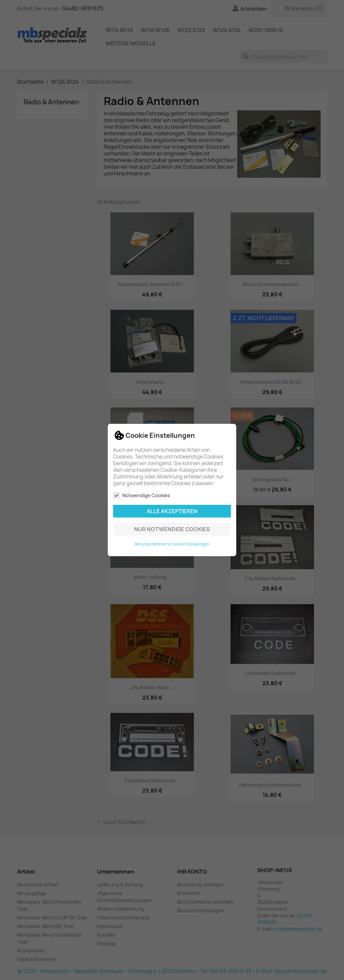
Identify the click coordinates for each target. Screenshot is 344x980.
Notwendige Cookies (142, 496)
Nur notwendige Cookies (172, 529)
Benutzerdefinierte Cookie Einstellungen (172, 544)
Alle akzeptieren (172, 511)
